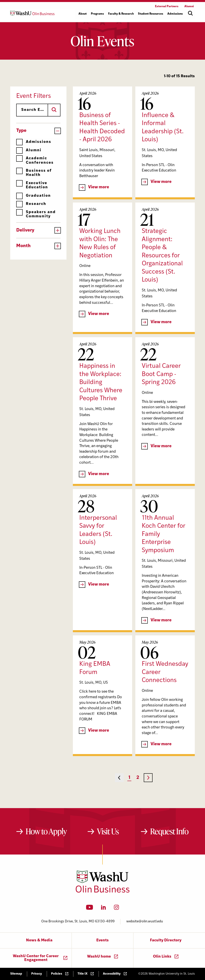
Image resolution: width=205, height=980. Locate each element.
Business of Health (34, 173)
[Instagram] (116, 909)
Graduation (34, 196)
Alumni (29, 150)
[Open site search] (190, 13)
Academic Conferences (35, 160)
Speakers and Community (36, 214)
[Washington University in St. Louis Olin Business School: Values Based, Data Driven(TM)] (103, 892)
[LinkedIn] (104, 909)
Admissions (34, 142)
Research (31, 204)
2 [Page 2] (138, 778)
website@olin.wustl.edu (145, 921)
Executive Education (32, 185)
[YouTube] (90, 909)
